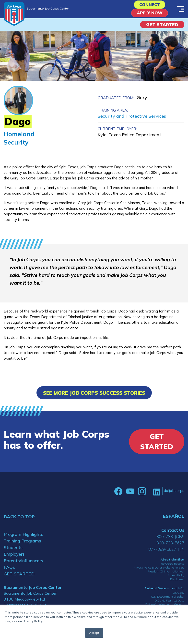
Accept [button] (94, 633)
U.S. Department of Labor (168, 598)
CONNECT (150, 5)
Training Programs (22, 543)
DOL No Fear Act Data (170, 602)
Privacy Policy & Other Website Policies (159, 570)
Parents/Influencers (23, 563)
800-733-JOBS (170, 538)
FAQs (9, 569)
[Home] (14, 14)
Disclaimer (177, 581)
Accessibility (176, 577)
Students (13, 549)
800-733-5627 (170, 545)
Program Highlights (23, 536)
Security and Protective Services (132, 118)
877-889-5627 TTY (166, 551)
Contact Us (173, 532)
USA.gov (179, 595)
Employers (14, 556)
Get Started (162, 26)
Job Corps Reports (172, 566)
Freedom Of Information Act (166, 574)
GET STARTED (19, 576)
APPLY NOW (150, 15)
